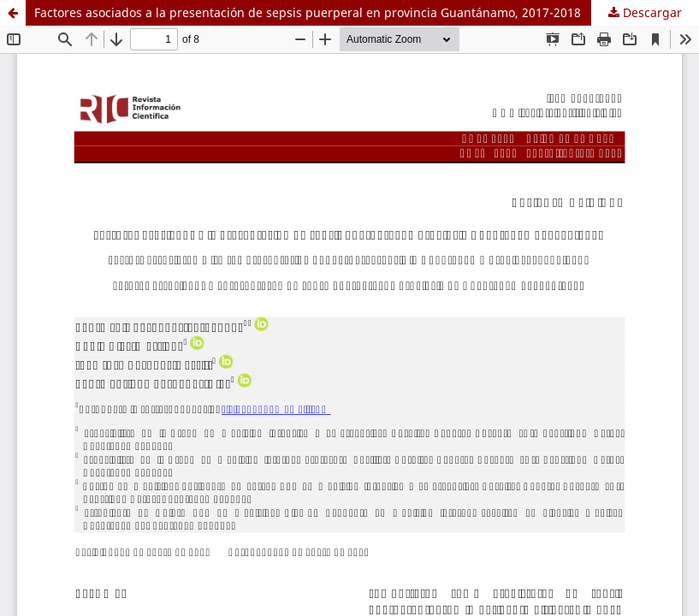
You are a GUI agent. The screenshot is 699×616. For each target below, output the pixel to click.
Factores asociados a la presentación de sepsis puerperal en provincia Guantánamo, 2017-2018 (308, 12)
